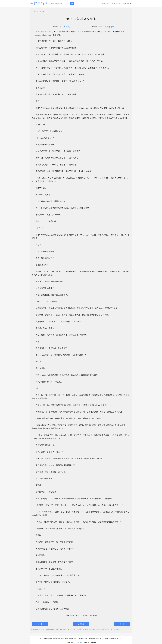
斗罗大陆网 (39, 3)
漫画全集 (105, 3)
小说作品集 (116, 3)
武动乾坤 (53, 629)
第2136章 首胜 (66, 27)
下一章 (122, 624)
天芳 (75, 629)
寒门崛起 (85, 629)
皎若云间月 (42, 629)
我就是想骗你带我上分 (108, 629)
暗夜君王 (71, 629)
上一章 (40, 624)
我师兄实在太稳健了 (62, 629)
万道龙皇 (42, 12)
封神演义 (98, 629)
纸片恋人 (118, 629)
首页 (35, 12)
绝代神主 (80, 629)
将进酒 (48, 629)
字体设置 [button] (127, 3)
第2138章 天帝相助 (107, 27)
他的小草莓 (92, 629)
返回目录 (81, 624)
